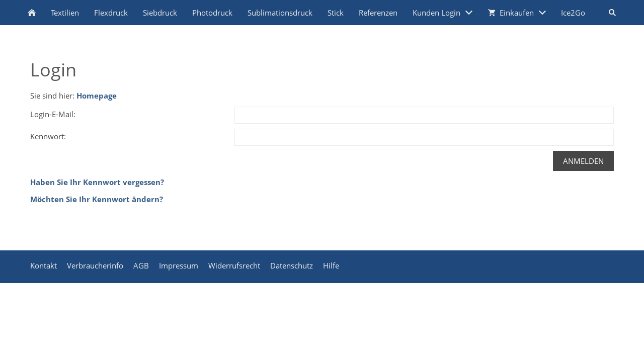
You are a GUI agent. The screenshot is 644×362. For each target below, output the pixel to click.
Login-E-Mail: (53, 114)
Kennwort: (48, 136)
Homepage (97, 96)
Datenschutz (292, 265)
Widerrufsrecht (234, 265)
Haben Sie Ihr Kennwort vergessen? (97, 182)
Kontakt (44, 265)
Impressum (179, 265)
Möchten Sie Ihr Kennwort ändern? (97, 199)
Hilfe (331, 265)
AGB (141, 265)
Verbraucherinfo (95, 265)
